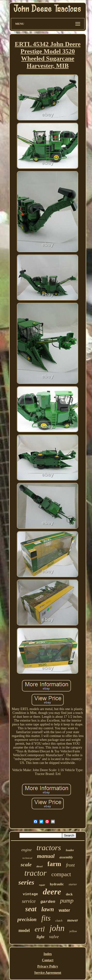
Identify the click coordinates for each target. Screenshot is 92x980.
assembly (66, 857)
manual (46, 856)
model (24, 930)
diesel (40, 866)
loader (70, 850)
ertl (40, 929)
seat (31, 909)
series (26, 882)
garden (48, 902)
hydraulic (57, 884)
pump (67, 901)
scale (26, 865)
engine (27, 850)
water (64, 910)
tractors (49, 848)
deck (69, 894)
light (40, 937)
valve (54, 937)
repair (42, 885)
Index (48, 954)
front (70, 865)
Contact (48, 960)
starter (73, 884)
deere (52, 892)
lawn (48, 909)
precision (27, 919)
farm (54, 864)
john (57, 928)
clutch (59, 921)
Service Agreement (48, 973)
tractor (35, 873)
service (29, 901)
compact (61, 874)
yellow (73, 931)
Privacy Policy (48, 966)
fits (46, 918)
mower (73, 920)
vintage (30, 894)
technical (27, 858)
